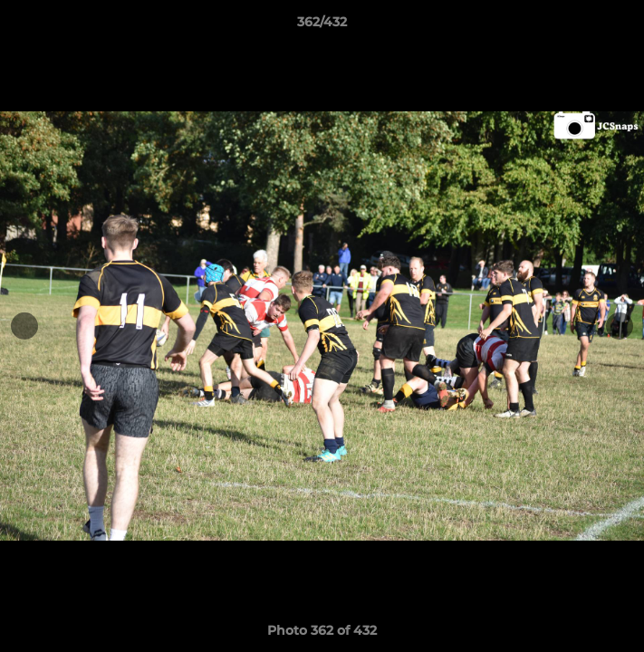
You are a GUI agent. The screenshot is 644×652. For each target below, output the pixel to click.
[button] (622, 26)
